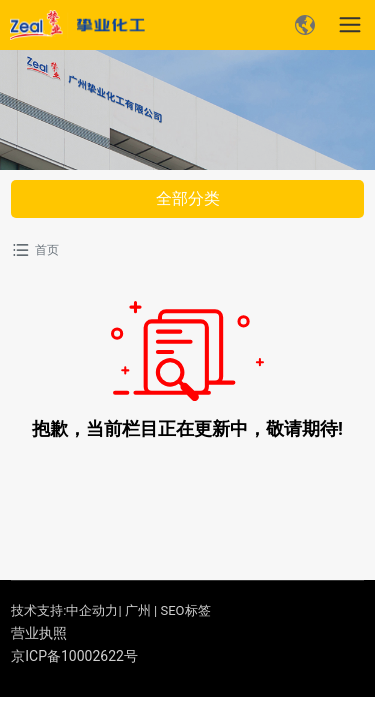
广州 (138, 610)
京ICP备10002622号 (74, 656)
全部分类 (188, 198)
